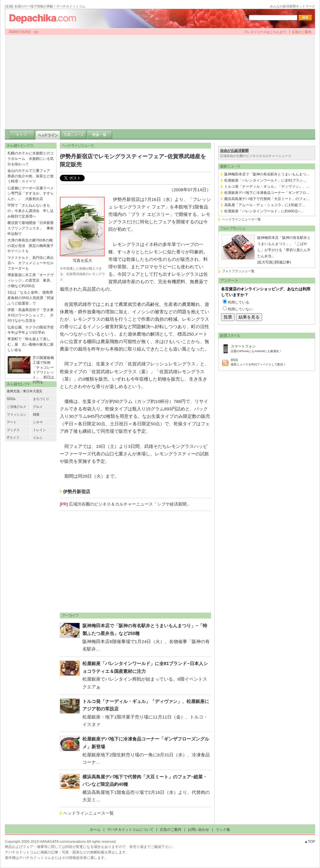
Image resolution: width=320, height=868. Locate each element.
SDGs (11, 399)
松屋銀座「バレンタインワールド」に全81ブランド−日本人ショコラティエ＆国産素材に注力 (145, 667)
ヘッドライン (48, 134)
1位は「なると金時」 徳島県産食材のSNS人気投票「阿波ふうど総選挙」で (31, 298)
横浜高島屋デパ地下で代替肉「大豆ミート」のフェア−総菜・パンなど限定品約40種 (145, 781)
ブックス (13, 430)
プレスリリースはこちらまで (265, 32)
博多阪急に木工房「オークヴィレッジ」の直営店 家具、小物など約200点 (31, 280)
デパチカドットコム (45, 18)
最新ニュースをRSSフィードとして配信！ (271, 362)
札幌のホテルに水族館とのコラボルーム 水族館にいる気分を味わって (31, 159)
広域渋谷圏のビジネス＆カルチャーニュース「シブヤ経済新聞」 (130, 504)
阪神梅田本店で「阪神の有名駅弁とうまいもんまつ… (267, 174)
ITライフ (13, 438)
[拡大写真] (265, 262)
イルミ (38, 438)
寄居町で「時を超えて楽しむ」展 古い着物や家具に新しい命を (31, 344)
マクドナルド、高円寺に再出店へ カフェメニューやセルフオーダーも (31, 263)
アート (12, 422)
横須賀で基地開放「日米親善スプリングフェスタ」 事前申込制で (31, 228)
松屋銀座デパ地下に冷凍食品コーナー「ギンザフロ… (267, 193)
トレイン (39, 430)
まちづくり (41, 399)
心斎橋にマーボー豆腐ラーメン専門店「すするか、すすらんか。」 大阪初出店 (31, 194)
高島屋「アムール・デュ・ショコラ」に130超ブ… (265, 205)
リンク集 (223, 829)
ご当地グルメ (16, 407)
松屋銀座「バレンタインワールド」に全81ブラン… (266, 180)
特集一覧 (100, 134)
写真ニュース (74, 134)
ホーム (95, 829)
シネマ (38, 422)
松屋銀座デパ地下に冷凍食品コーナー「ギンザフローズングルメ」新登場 (146, 743)
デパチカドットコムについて (130, 829)
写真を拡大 (82, 261)
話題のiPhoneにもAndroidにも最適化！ (271, 348)
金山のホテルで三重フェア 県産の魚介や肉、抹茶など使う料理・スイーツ (31, 176)
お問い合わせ (198, 829)
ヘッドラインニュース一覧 (89, 813)
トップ (22, 134)
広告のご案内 (302, 32)
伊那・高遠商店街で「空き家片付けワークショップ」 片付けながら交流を (31, 315)
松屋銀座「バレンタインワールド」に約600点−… (264, 211)
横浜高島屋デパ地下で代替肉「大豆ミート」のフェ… (267, 199)
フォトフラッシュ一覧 (238, 271)
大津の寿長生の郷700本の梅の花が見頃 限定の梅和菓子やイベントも (31, 246)
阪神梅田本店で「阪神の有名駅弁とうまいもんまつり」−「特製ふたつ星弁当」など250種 (145, 629)
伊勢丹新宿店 (77, 492)
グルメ (38, 407)
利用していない (240, 309)
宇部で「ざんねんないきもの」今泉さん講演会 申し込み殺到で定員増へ (31, 211)
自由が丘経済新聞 (234, 150)
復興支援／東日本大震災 (25, 391)
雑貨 (36, 414)
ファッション (16, 414)
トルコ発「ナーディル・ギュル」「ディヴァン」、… (267, 186)
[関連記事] (283, 262)
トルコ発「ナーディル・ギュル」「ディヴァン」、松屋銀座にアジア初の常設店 (146, 705)
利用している (239, 302)
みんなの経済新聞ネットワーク (293, 6)
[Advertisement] (160, 82)
